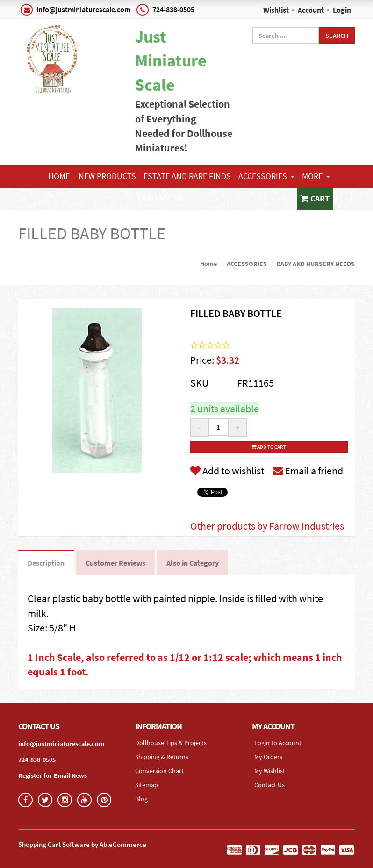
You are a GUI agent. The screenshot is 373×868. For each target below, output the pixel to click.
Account (311, 10)
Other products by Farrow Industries (267, 526)
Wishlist (276, 10)
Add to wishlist (227, 471)
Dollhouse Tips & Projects (171, 743)
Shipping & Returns (162, 757)
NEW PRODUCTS (107, 176)
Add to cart (269, 447)
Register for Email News (53, 775)
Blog (141, 799)
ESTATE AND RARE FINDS (187, 176)
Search (337, 36)
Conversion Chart (159, 771)
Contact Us (161, 198)
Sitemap (147, 785)
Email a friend (308, 471)
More (316, 176)
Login (342, 10)
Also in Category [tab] (193, 563)
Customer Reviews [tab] (115, 563)
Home (59, 176)
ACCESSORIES (266, 176)
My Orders (268, 757)
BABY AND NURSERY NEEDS (316, 264)
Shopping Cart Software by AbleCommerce (82, 844)
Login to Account (278, 743)
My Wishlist (270, 771)
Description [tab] (46, 563)
